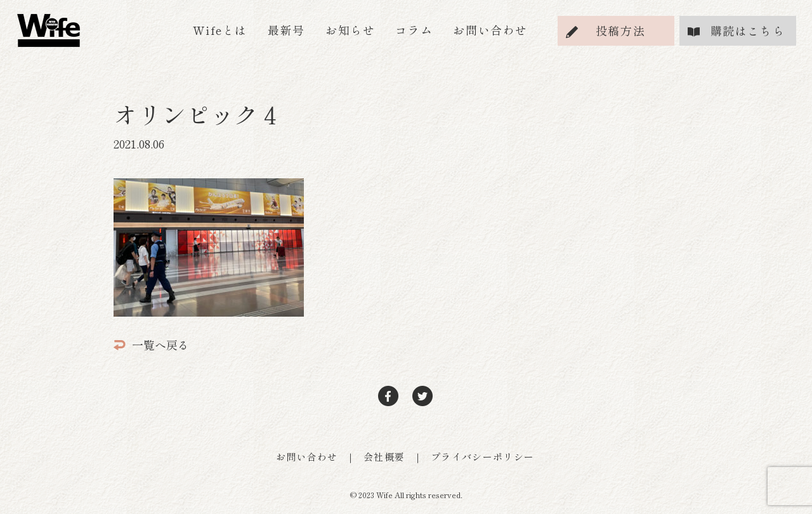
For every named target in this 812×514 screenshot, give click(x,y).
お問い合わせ (490, 30)
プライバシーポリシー (483, 457)
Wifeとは (220, 30)
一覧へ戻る (151, 345)
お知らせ (350, 30)
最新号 (286, 30)
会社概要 (384, 457)
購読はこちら (748, 30)
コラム (414, 30)
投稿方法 (620, 30)
